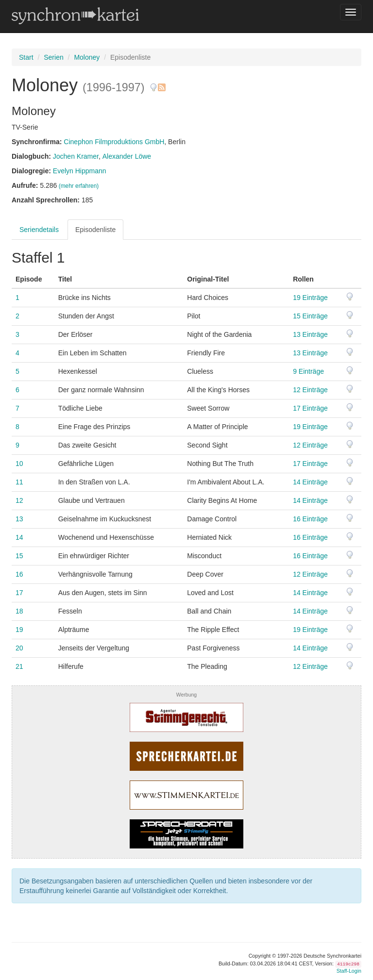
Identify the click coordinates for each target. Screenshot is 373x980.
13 (19, 519)
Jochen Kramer (76, 156)
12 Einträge (310, 390)
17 (19, 593)
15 (19, 556)
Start (26, 57)
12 (19, 500)
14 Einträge (310, 482)
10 (19, 464)
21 (19, 666)
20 (19, 648)
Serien (53, 57)
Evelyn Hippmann (80, 171)
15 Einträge (310, 316)
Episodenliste (95, 230)
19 (19, 630)
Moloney (87, 57)
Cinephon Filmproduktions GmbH (114, 142)
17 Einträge (310, 408)
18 (19, 611)
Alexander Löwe (127, 156)
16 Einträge (310, 519)
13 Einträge (310, 334)
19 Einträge (310, 298)
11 (19, 482)
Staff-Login (349, 971)
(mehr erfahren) (79, 186)
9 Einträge (308, 371)
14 (19, 537)
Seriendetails (39, 230)
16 (19, 574)
